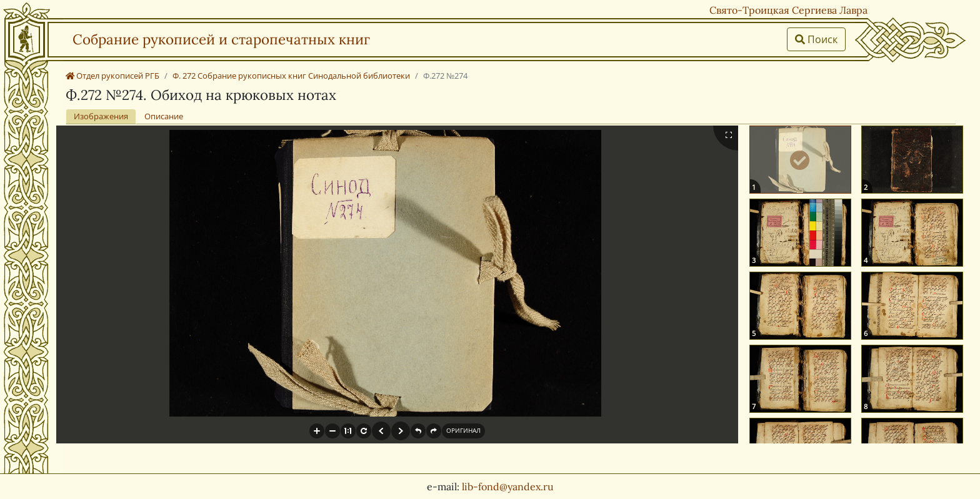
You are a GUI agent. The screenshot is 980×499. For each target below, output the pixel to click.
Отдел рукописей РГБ (112, 76)
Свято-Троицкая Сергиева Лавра (788, 10)
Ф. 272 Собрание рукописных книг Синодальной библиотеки (291, 76)
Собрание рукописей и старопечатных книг (221, 39)
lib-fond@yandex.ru (508, 487)
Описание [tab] (164, 116)
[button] (317, 431)
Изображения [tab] (101, 116)
